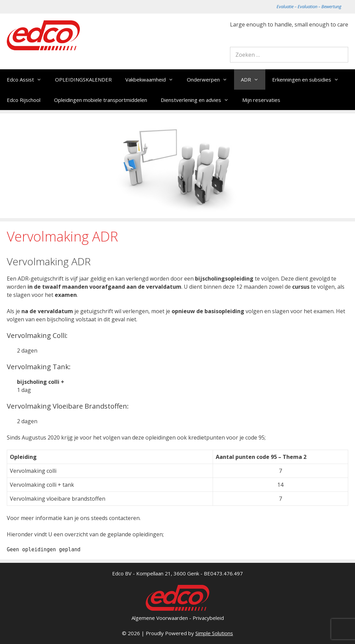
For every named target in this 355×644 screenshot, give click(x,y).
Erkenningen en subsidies (309, 79)
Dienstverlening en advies (198, 100)
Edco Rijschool (24, 100)
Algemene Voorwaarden (160, 618)
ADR (253, 79)
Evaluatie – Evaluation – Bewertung (309, 6)
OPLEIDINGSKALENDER (83, 79)
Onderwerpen (210, 79)
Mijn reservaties (261, 100)
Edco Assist (28, 79)
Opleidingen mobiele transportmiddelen (101, 100)
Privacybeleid (208, 618)
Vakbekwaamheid (153, 79)
